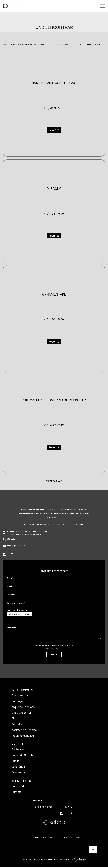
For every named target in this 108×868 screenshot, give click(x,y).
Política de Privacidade (54, 648)
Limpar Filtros (93, 44)
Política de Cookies (71, 838)
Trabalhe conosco (23, 736)
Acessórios (18, 772)
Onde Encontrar (21, 713)
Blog (14, 718)
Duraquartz (19, 786)
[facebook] (62, 815)
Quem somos (20, 695)
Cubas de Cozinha (23, 755)
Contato (17, 724)
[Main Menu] (98, 6)
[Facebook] (5, 555)
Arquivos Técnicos (23, 707)
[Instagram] (12, 555)
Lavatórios (18, 767)
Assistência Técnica (24, 730)
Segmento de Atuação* (20, 613)
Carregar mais (54, 481)
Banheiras (18, 749)
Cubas (15, 761)
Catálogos (18, 701)
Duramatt (18, 792)
